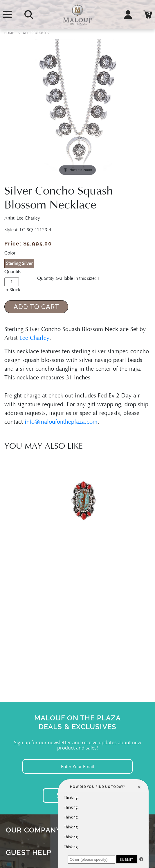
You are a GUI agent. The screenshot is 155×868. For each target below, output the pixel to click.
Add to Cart (36, 307)
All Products (36, 33)
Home (9, 33)
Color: (10, 253)
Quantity (13, 272)
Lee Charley (34, 338)
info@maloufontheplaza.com (61, 422)
